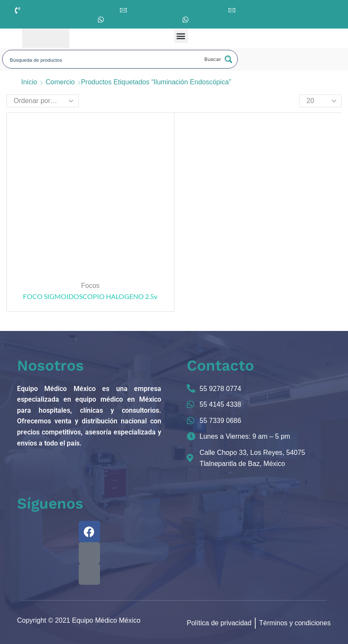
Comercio (60, 82)
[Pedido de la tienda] (43, 101)
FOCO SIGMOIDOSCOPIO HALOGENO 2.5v (90, 296)
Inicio (29, 82)
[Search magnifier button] (217, 59)
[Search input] (103, 59)
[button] (181, 36)
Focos (90, 286)
